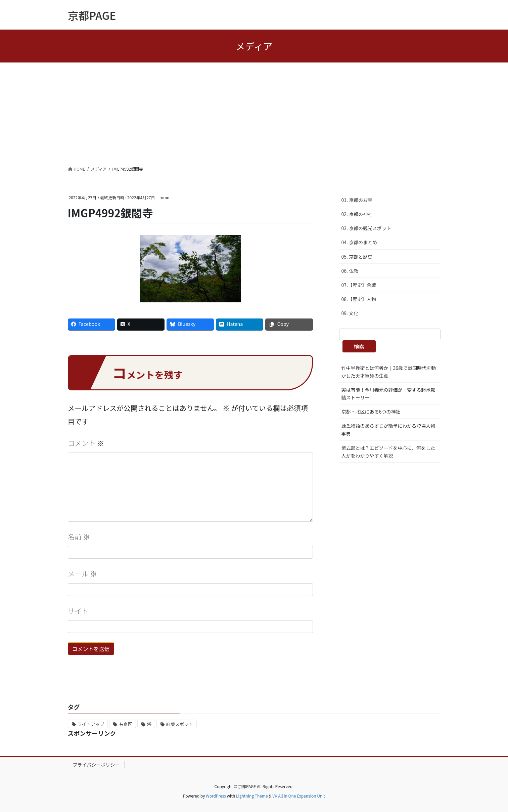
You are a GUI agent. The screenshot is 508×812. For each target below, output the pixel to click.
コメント (86, 443)
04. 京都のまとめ (359, 242)
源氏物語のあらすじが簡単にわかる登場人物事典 (388, 430)
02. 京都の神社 (357, 214)
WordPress (216, 796)
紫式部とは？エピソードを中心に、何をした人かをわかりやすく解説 (388, 452)
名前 (79, 537)
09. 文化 (350, 313)
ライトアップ (91, 724)
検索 (359, 346)
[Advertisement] (254, 113)
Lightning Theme (252, 796)
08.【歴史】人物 (359, 299)
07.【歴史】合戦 (359, 285)
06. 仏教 (350, 271)
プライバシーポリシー (96, 765)
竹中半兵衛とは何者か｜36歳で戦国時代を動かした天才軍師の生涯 (389, 372)
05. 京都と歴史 (357, 257)
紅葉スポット (180, 724)
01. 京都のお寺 (357, 200)
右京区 (126, 724)
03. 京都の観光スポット (366, 228)
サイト (78, 611)
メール (83, 573)
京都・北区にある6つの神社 (371, 412)
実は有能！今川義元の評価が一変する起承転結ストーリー (388, 394)
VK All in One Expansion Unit (299, 796)
